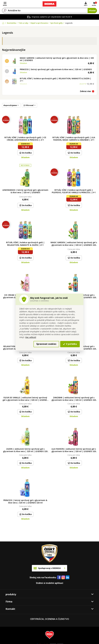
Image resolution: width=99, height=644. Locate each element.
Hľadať (92, 10)
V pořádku (70, 344)
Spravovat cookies (46, 344)
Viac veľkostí (31, 337)
